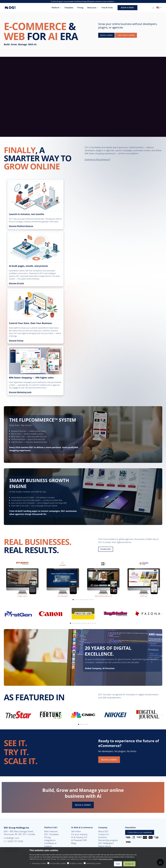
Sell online (76, 831)
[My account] (153, 8)
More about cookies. (106, 859)
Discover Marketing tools (20, 392)
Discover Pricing (16, 341)
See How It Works (126, 35)
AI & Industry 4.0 (79, 837)
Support (48, 846)
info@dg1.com (11, 838)
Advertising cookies (94, 863)
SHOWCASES (106, 549)
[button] (73, 600)
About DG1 (103, 831)
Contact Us (103, 834)
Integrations (50, 840)
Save (118, 864)
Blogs (74, 843)
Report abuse (105, 846)
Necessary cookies (39, 863)
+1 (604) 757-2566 (13, 841)
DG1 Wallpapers (106, 843)
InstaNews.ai (50, 843)
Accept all (129, 864)
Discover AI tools (16, 283)
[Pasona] (148, 614)
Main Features (51, 831)
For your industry (79, 834)
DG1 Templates (52, 834)
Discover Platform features (21, 226)
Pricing (47, 837)
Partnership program (108, 840)
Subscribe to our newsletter (140, 832)
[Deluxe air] (83, 614)
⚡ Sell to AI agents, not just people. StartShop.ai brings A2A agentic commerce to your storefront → (83, 1)
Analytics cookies (76, 863)
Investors (103, 837)
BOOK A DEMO (106, 35)
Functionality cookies (58, 863)
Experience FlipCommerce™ (98, 159)
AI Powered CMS (79, 840)
